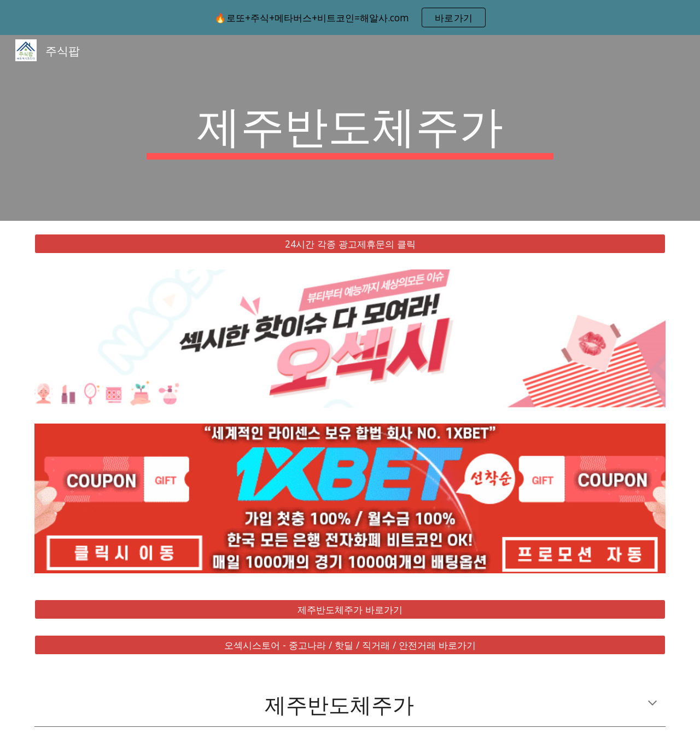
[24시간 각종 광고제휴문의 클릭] (350, 244)
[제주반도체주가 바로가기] (350, 610)
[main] (350, 128)
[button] (652, 704)
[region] (350, 17)
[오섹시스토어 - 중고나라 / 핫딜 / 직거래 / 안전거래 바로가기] (350, 645)
